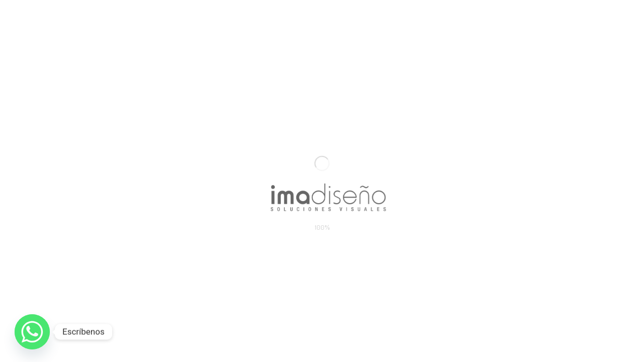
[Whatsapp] (32, 332)
